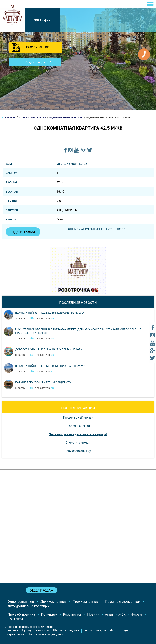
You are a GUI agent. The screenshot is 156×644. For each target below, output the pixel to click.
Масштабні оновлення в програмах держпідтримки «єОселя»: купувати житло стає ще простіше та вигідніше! (78, 331)
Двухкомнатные (54, 601)
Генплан (12, 630)
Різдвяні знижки (78, 426)
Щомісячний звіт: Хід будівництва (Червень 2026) (50, 313)
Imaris (49, 627)
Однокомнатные (21, 601)
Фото (114, 630)
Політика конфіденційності (47, 634)
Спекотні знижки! (78, 443)
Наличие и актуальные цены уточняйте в (96, 229)
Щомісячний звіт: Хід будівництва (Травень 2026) (50, 366)
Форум (137, 614)
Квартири (42, 630)
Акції (109, 614)
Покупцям (49, 614)
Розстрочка (72, 614)
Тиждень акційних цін (78, 418)
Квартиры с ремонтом (123, 601)
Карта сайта (15, 634)
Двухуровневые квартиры (29, 606)
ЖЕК (122, 614)
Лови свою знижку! (78, 451)
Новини (93, 614)
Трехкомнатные (86, 601)
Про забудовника (21, 614)
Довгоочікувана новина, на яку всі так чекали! (49, 349)
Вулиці (27, 630)
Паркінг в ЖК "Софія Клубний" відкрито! (43, 382)
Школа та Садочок (66, 630)
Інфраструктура (95, 630)
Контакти (15, 619)
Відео (125, 630)
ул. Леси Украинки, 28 (72, 164)
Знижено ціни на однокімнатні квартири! (78, 434)
